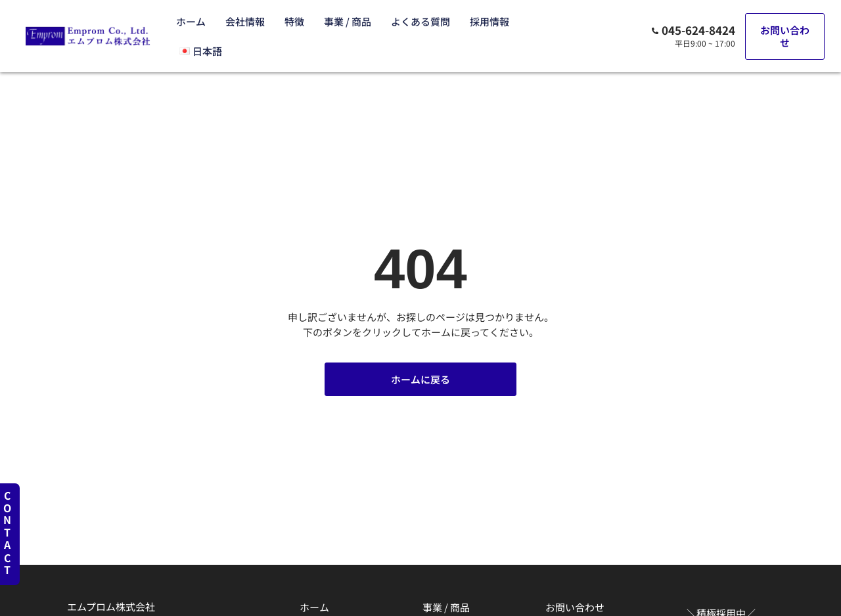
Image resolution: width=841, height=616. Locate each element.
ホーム (191, 21)
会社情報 (245, 21)
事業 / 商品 (348, 21)
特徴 (294, 21)
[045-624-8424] (655, 31)
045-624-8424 (698, 30)
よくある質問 (420, 21)
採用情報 (489, 21)
